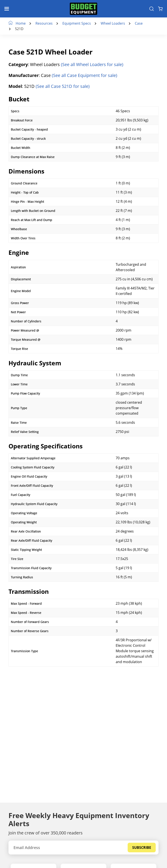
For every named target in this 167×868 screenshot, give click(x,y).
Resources (44, 24)
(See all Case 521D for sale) (63, 86)
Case (139, 24)
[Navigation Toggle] (8, 9)
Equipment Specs (77, 24)
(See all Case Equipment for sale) (84, 75)
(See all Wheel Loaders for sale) (92, 64)
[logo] (83, 9)
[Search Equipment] (152, 9)
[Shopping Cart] (160, 9)
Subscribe (142, 848)
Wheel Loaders (113, 24)
